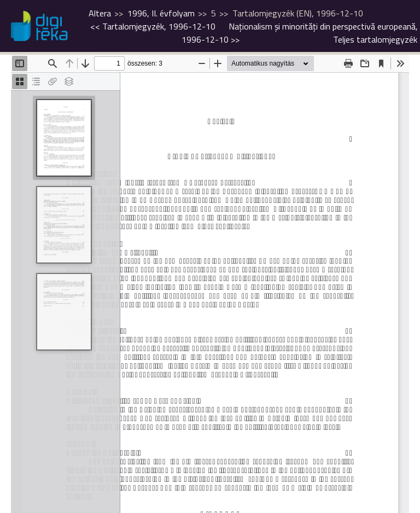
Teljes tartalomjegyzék (375, 39)
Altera (100, 13)
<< (153, 26)
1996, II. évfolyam (161, 13)
